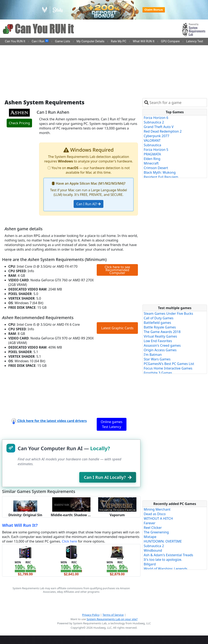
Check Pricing (19, 123)
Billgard (150, 564)
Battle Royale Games (160, 327)
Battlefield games (157, 323)
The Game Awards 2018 (162, 332)
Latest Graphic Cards (117, 328)
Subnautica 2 (154, 122)
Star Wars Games (157, 359)
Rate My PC (119, 41)
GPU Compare (170, 41)
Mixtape (150, 537)
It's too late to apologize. (163, 560)
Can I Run (40, 41)
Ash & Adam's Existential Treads (168, 555)
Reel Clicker (153, 528)
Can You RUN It (15, 41)
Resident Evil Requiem (161, 177)
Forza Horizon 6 (156, 118)
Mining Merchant (157, 509)
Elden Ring (152, 159)
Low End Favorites (158, 341)
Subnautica (152, 145)
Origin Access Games (160, 350)
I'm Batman (153, 355)
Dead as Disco (155, 514)
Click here (69, 541)
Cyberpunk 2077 (157, 136)
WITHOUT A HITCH (158, 518)
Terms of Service (113, 615)
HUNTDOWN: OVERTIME (163, 541)
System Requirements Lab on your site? (112, 619)
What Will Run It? (20, 525)
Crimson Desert (156, 168)
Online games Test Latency (111, 424)
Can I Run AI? (89, 204)
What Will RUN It (144, 41)
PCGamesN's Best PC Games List (169, 364)
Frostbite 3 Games (158, 373)
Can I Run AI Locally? (108, 477)
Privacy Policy (91, 615)
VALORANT (152, 140)
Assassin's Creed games (162, 345)
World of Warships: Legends (166, 569)
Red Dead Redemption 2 (163, 131)
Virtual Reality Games (160, 336)
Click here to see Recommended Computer (117, 270)
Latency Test (195, 41)
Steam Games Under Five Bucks (168, 313)
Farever (150, 523)
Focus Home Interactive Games (168, 368)
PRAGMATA (152, 154)
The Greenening (156, 532)
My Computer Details (90, 41)
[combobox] (177, 103)
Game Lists (63, 41)
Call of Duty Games (159, 318)
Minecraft (151, 163)
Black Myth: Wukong (160, 172)
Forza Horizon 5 (156, 150)
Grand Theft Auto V (159, 127)
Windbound (153, 550)
